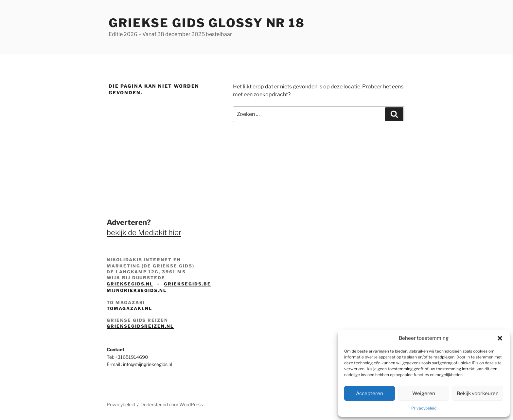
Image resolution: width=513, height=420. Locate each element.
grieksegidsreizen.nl (140, 326)
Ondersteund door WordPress (172, 404)
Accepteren (370, 393)
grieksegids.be (187, 284)
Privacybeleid (424, 408)
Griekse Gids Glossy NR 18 (207, 23)
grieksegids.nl (130, 284)
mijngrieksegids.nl (137, 290)
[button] (500, 338)
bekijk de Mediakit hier (144, 232)
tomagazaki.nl (129, 308)
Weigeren (424, 393)
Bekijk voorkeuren (478, 393)
